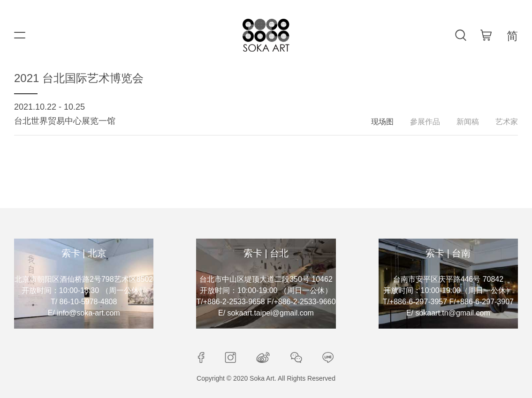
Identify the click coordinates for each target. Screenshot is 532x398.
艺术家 (507, 122)
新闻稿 (468, 122)
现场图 (382, 122)
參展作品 (425, 122)
